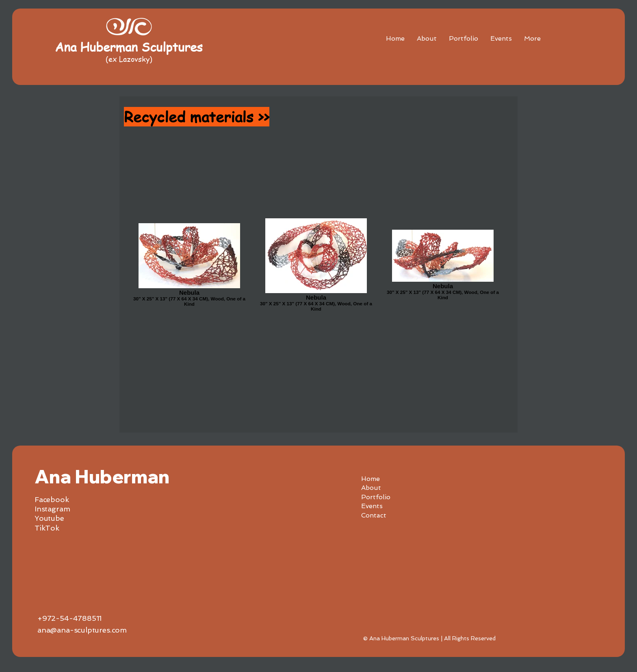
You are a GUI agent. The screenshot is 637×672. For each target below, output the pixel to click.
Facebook (52, 499)
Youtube (49, 518)
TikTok (47, 528)
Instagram (52, 509)
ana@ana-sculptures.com (82, 630)
